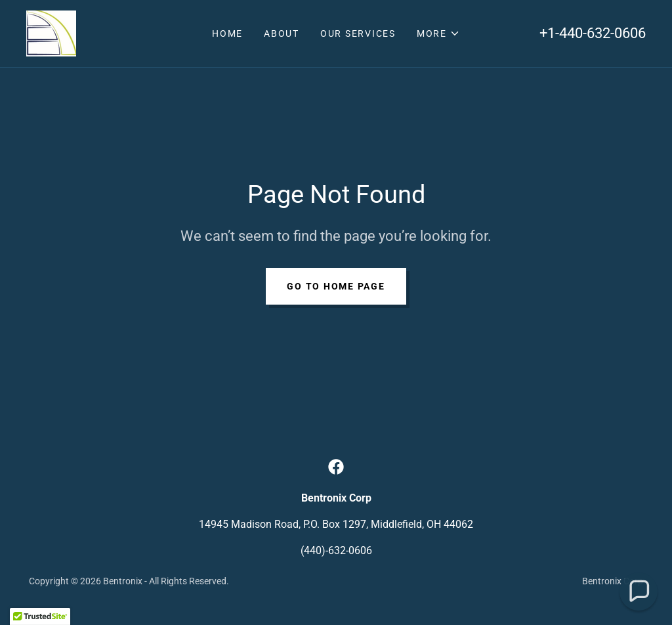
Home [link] (227, 33)
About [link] (282, 33)
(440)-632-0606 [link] (336, 550)
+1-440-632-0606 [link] (593, 33)
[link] (51, 32)
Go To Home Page (336, 286)
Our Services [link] (358, 33)
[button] (438, 33)
